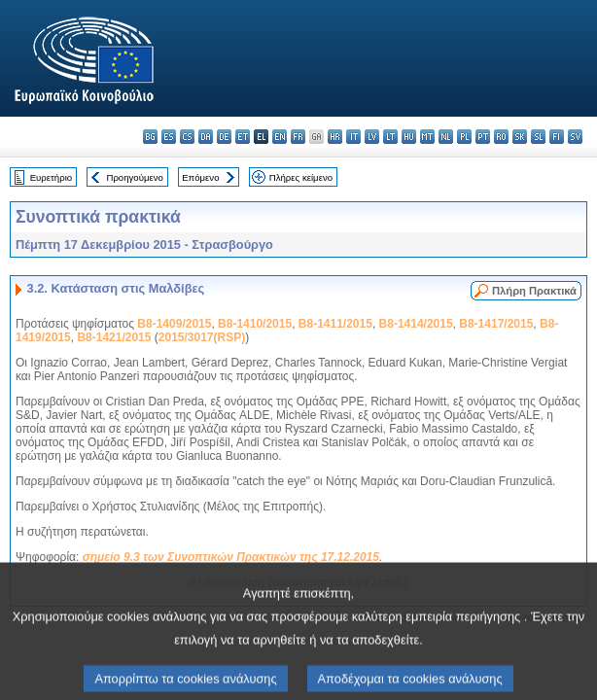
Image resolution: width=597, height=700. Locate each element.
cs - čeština (187, 137)
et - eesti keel (243, 137)
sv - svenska (575, 137)
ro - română (501, 137)
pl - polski (464, 137)
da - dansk (206, 137)
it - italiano (353, 137)
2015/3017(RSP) (202, 337)
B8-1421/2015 (114, 337)
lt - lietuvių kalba (390, 137)
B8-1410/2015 (255, 324)
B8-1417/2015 (496, 324)
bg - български (150, 137)
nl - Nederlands (446, 137)
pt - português (483, 137)
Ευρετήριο (51, 177)
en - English (280, 137)
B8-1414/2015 (416, 324)
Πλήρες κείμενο (301, 177)
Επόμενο (200, 177)
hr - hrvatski (335, 137)
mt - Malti (427, 137)
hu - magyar (409, 137)
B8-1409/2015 (174, 324)
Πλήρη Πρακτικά (534, 291)
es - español (169, 137)
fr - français (298, 137)
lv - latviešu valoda (372, 137)
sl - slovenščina (538, 137)
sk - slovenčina (520, 137)
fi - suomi (557, 137)
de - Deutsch (224, 137)
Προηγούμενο (134, 177)
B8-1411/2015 (335, 324)
